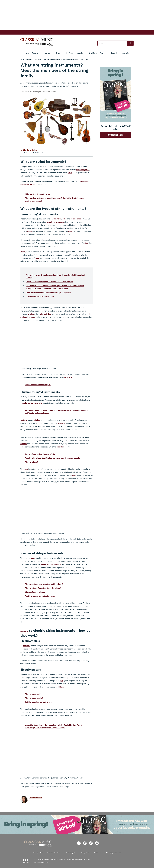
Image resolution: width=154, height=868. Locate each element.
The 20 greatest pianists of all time (40, 596)
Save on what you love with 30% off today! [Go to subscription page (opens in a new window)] (116, 127)
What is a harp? (31, 462)
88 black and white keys (51, 564)
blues (61, 687)
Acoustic (24, 631)
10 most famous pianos (35, 592)
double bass (76, 219)
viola (59, 219)
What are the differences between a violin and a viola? (50, 282)
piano (33, 558)
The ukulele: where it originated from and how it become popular (53, 458)
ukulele (24, 403)
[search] (130, 43)
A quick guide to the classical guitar (40, 454)
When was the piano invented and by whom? (44, 584)
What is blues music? (34, 698)
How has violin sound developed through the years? (49, 292)
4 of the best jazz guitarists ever (38, 702)
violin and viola (45, 314)
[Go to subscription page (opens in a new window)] (115, 122)
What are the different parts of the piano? (43, 588)
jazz (62, 681)
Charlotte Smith (35, 797)
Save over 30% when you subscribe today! (38, 91)
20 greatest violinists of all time (40, 296)
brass (33, 184)
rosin (37, 258)
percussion (84, 181)
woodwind (25, 184)
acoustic (80, 170)
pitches (31, 314)
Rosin (23, 252)
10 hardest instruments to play (38, 194)
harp (36, 403)
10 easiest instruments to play (38, 385)
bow (87, 243)
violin (70, 173)
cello (64, 219)
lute (41, 403)
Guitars (24, 420)
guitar (87, 170)
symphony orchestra (56, 222)
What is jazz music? (33, 694)
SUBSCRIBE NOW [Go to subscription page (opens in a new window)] (116, 135)
